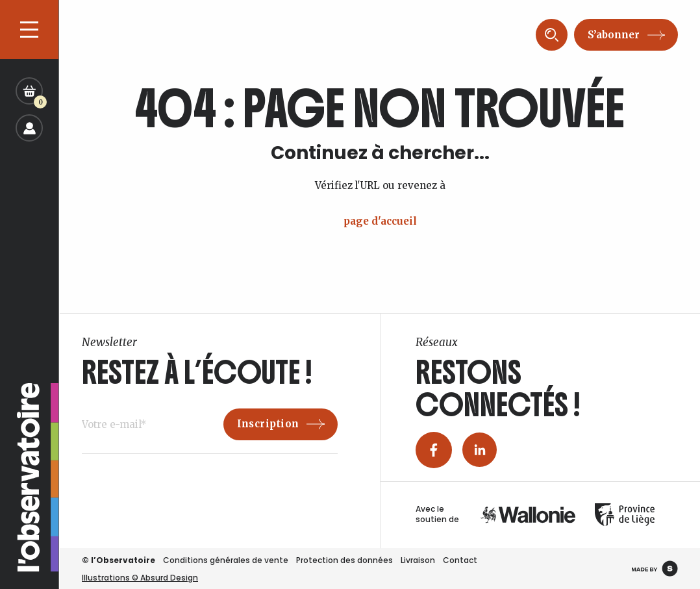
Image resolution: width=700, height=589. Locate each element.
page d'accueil (380, 221)
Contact (460, 560)
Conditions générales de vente (226, 560)
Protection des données (344, 560)
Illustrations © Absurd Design (140, 578)
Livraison (418, 560)
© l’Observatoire (119, 560)
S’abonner (614, 35)
